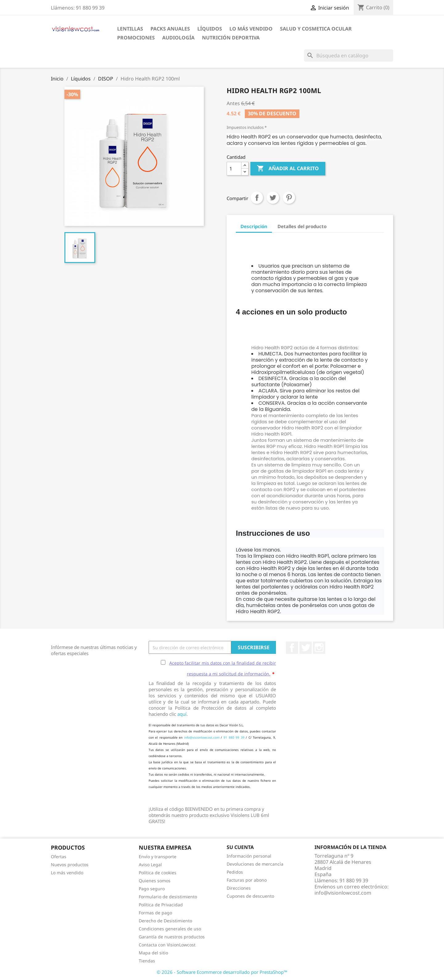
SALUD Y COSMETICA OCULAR (316, 29)
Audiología (178, 38)
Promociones (136, 38)
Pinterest (289, 198)
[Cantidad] (234, 169)
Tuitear (273, 198)
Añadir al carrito (288, 169)
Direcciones (239, 888)
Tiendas (147, 961)
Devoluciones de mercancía (255, 864)
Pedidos (235, 872)
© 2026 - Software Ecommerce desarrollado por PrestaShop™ (222, 972)
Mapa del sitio (153, 953)
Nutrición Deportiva (231, 38)
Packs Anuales (170, 29)
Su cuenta (240, 847)
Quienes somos (155, 881)
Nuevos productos (70, 865)
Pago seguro (152, 889)
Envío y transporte (158, 857)
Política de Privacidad (161, 905)
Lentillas (130, 29)
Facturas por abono (247, 880)
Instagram (319, 648)
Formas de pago (155, 913)
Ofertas (59, 857)
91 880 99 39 (234, 737)
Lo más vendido (67, 873)
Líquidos (210, 29)
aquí (182, 714)
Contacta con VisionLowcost (167, 945)
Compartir (257, 198)
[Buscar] (349, 55)
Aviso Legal (150, 865)
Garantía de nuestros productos (172, 937)
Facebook (292, 648)
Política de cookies (158, 873)
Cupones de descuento (250, 896)
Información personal (249, 856)
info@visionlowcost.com (202, 737)
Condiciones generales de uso (170, 929)
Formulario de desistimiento (168, 897)
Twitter (306, 648)
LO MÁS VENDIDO (251, 29)
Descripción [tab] (254, 226)
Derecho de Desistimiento (165, 921)
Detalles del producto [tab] (302, 226)
